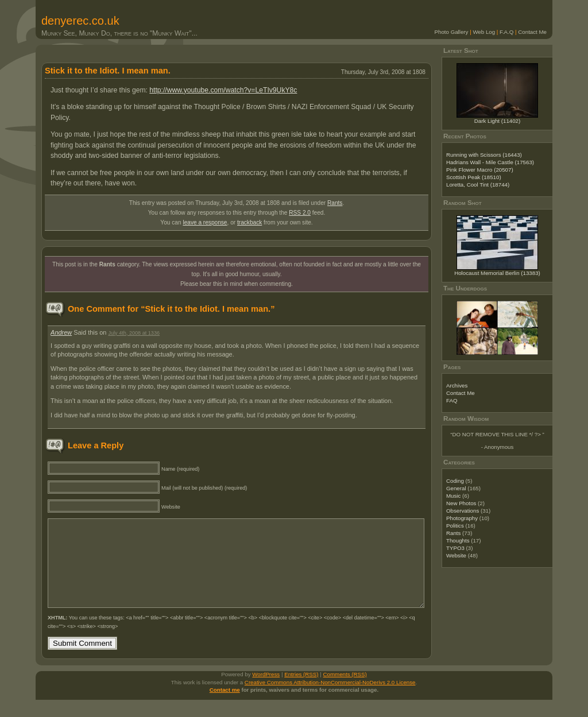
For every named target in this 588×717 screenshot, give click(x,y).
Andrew (61, 332)
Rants (335, 203)
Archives (457, 385)
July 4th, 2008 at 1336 (134, 333)
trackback (249, 222)
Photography (462, 518)
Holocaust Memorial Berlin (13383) (497, 273)
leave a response (205, 222)
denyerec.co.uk (80, 21)
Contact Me (532, 32)
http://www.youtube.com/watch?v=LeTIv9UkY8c (223, 90)
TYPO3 (455, 548)
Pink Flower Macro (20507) (480, 170)
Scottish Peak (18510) (474, 177)
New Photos (461, 503)
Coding (455, 481)
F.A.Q (506, 32)
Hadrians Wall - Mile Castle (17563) (490, 162)
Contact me (225, 707)
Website (456, 555)
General (456, 488)
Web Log (484, 32)
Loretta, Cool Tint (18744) (478, 185)
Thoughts (458, 540)
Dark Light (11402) (498, 121)
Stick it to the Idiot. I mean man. (108, 71)
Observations (463, 511)
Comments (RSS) (345, 691)
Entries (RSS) (301, 691)
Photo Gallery (452, 32)
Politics (455, 526)
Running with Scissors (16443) (484, 155)
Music (453, 496)
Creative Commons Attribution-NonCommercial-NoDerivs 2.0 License (330, 699)
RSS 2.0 (300, 213)
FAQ (452, 400)
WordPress (266, 691)
